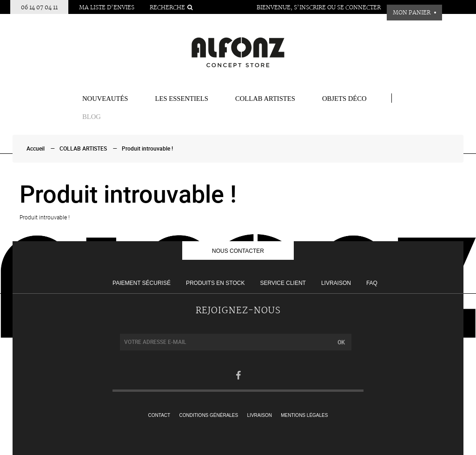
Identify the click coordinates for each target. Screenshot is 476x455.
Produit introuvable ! (147, 149)
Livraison (336, 283)
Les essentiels (182, 99)
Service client (283, 283)
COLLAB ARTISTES (265, 99)
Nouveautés (105, 99)
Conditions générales (209, 415)
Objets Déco (344, 99)
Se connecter (359, 8)
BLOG (92, 117)
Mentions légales (304, 415)
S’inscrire (310, 8)
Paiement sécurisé (142, 283)
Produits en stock (215, 283)
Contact (159, 415)
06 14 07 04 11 (39, 8)
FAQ (372, 283)
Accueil (36, 149)
